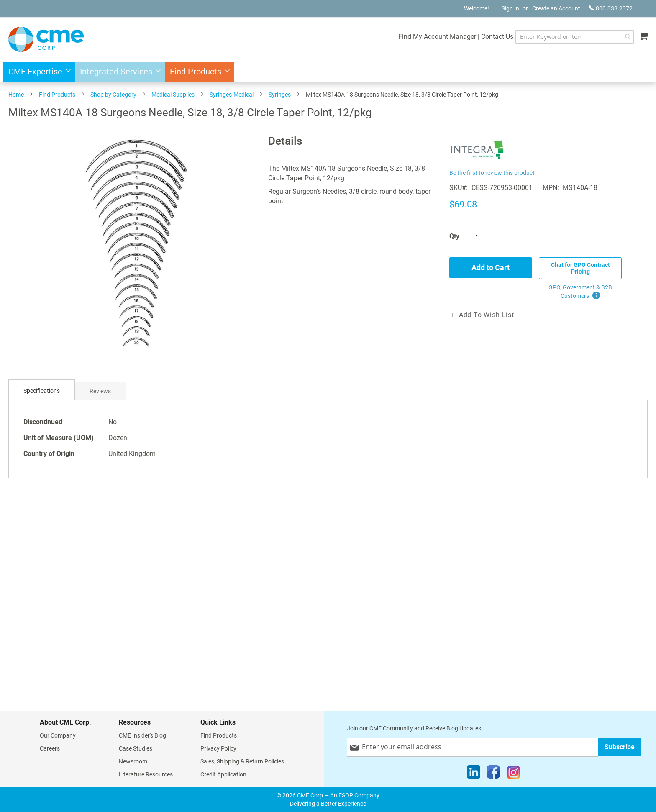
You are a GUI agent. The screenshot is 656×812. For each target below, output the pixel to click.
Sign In (510, 8)
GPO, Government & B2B (580, 292)
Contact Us (497, 37)
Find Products (57, 95)
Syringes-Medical (232, 95)
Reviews (100, 391)
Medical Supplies (173, 95)
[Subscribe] (620, 747)
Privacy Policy (218, 748)
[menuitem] (37, 72)
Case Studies (136, 748)
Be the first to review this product (492, 173)
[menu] (328, 72)
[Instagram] (514, 774)
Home (16, 95)
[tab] (42, 391)
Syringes (280, 95)
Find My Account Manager (437, 37)
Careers (50, 748)
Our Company (58, 735)
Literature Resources (146, 774)
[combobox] (575, 37)
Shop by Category (113, 95)
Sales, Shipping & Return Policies (242, 761)
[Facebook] (493, 774)
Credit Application (223, 774)
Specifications (42, 391)
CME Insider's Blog (142, 735)
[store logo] (46, 39)
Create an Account (556, 8)
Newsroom (133, 761)
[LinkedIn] (474, 774)
